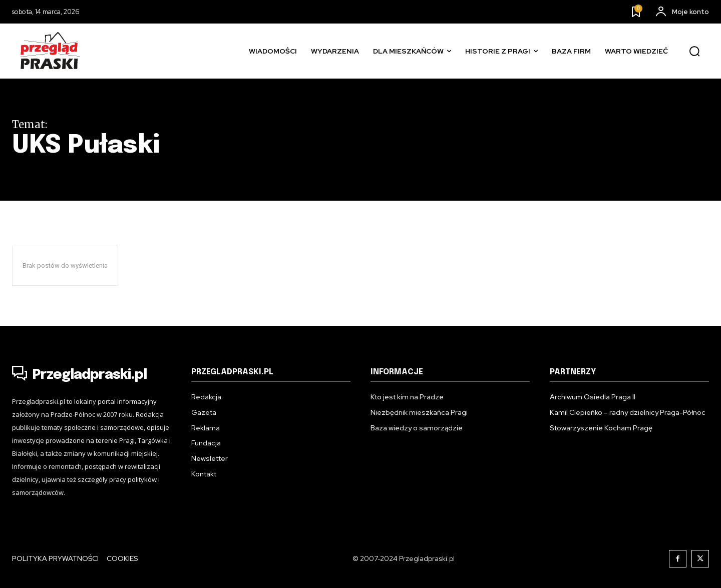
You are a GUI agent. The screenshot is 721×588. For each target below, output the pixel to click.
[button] (694, 52)
